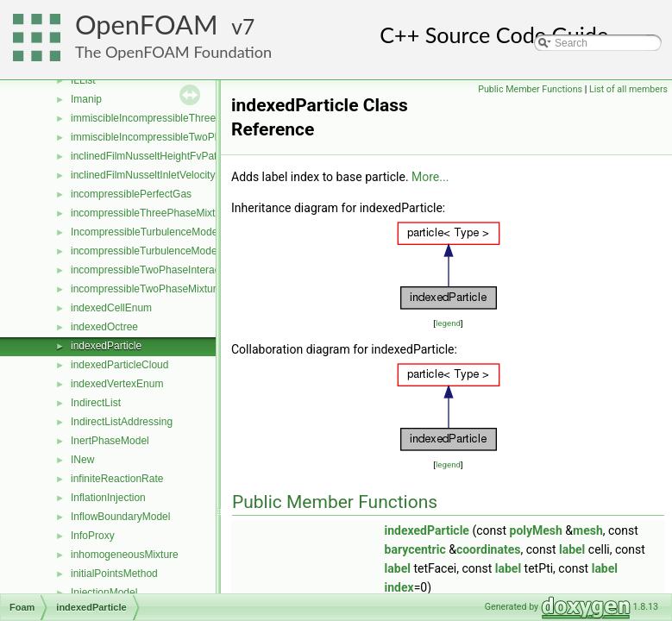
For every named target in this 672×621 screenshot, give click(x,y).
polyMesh (536, 530)
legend (448, 323)
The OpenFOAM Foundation (173, 52)
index (399, 587)
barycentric (415, 549)
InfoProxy (93, 536)
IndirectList (96, 403)
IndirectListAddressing (122, 422)
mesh (588, 530)
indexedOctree (104, 327)
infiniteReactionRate (117, 479)
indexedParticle (106, 346)
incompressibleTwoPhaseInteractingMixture (170, 270)
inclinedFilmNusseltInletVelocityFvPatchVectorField (188, 175)
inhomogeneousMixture (125, 555)
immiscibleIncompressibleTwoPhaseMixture (171, 137)
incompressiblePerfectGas (131, 194)
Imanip (86, 99)
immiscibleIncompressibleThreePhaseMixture (175, 118)
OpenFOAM (147, 25)
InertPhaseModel (110, 441)
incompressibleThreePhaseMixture (151, 213)
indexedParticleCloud (119, 365)
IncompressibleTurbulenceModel (145, 232)
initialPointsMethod (114, 574)
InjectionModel (104, 593)
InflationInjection (108, 498)
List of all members (628, 89)
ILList (83, 80)
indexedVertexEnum (117, 384)
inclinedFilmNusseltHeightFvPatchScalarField (175, 156)
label (572, 549)
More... (430, 177)
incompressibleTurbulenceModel (145, 251)
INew (82, 460)
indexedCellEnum (111, 308)
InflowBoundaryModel (120, 517)
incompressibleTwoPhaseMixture (146, 289)
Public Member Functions (530, 89)
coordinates (489, 549)
